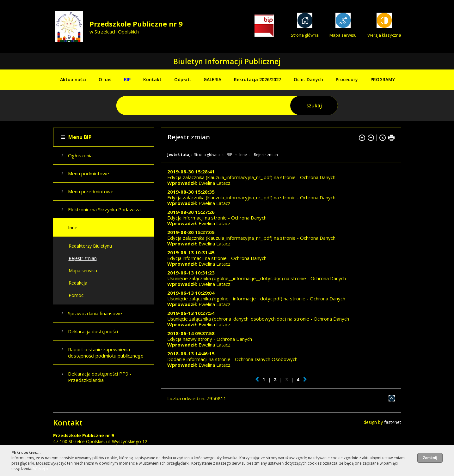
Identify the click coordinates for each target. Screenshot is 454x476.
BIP (127, 79)
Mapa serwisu (343, 35)
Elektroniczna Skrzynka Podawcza (104, 209)
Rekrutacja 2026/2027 (258, 79)
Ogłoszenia (80, 155)
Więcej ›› (41, 469)
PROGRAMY (383, 79)
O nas (105, 79)
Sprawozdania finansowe (95, 313)
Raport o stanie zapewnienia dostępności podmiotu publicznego (106, 352)
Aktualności (73, 79)
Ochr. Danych (308, 79)
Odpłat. (183, 79)
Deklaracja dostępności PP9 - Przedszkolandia (100, 377)
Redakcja (78, 283)
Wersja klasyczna (384, 35)
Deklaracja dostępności (93, 331)
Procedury (347, 79)
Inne (73, 227)
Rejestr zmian (83, 258)
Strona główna (305, 35)
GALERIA (212, 79)
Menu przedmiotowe (91, 191)
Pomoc (76, 295)
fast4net (393, 422)
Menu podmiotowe (89, 173)
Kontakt (152, 79)
